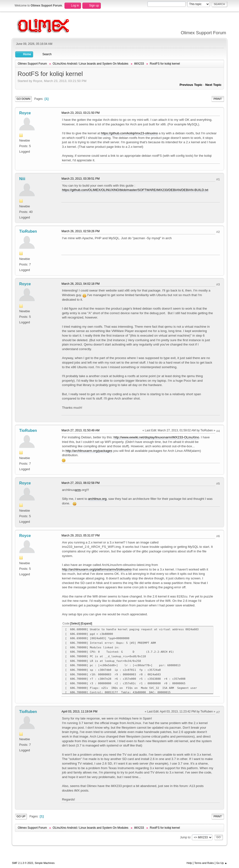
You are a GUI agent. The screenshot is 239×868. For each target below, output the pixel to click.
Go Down (23, 99)
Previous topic (191, 85)
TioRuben (28, 231)
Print (218, 99)
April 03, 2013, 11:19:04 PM (79, 712)
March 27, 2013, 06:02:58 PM (80, 483)
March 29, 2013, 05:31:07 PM (80, 536)
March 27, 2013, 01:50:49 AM (80, 430)
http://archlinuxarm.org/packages (89, 451)
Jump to (185, 837)
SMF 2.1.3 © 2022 (22, 863)
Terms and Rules (204, 863)
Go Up (21, 816)
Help (189, 863)
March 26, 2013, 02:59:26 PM (80, 231)
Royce (25, 113)
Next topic (213, 85)
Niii (22, 179)
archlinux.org (97, 499)
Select (75, 624)
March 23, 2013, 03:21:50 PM (80, 113)
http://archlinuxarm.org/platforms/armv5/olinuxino (97, 569)
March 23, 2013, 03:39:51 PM (80, 179)
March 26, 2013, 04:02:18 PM (80, 284)
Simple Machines (45, 863)
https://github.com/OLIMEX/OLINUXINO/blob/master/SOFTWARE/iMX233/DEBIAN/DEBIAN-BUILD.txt (135, 190)
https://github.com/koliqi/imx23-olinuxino (130, 133)
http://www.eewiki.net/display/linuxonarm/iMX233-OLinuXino (156, 437)
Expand (86, 624)
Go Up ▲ (222, 863)
